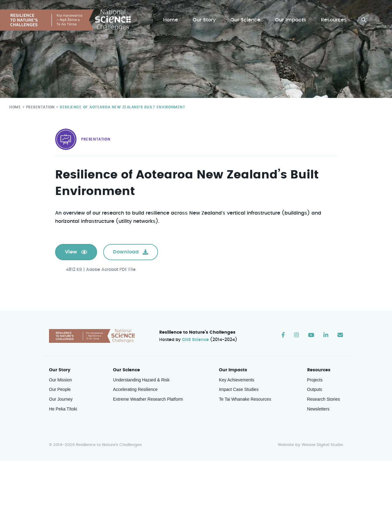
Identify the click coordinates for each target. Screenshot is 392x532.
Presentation (39, 107)
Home (172, 20)
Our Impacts (291, 20)
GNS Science (196, 340)
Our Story (206, 20)
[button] (364, 20)
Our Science (246, 20)
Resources (334, 20)
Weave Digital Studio (322, 445)
